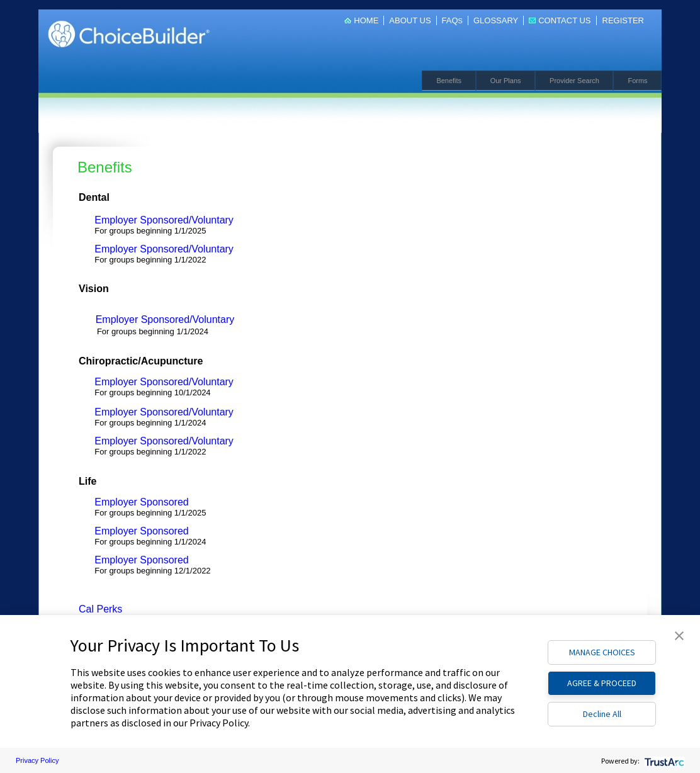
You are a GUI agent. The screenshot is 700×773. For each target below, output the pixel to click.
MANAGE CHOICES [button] (602, 652)
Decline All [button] (602, 714)
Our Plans (511, 81)
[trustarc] (663, 761)
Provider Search (579, 81)
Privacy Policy (37, 760)
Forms (642, 81)
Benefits (454, 81)
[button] (679, 636)
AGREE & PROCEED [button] (602, 683)
